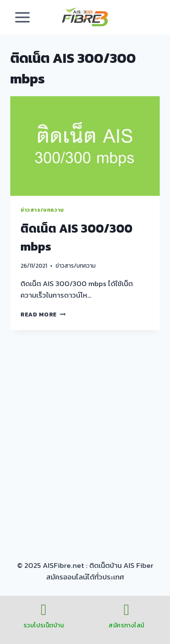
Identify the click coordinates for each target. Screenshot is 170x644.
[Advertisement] (85, 442)
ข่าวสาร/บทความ (42, 210)
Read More (43, 314)
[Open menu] (23, 17)
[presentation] (85, 146)
